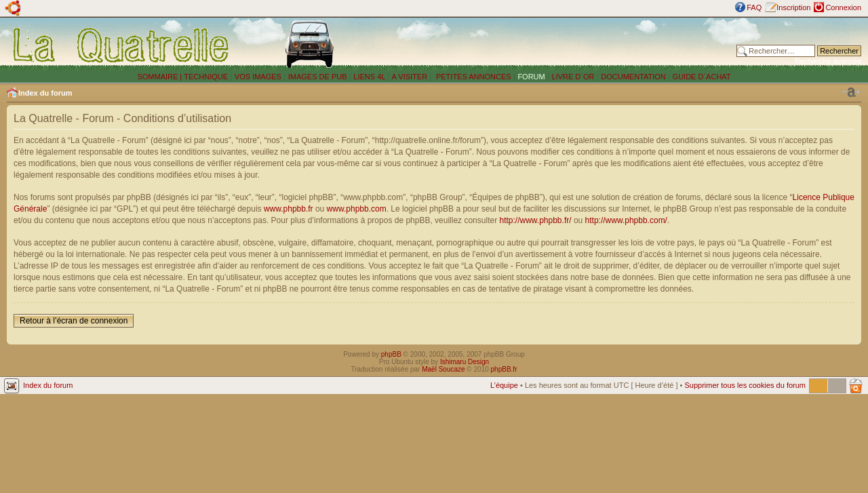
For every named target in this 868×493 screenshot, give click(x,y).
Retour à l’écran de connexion (74, 321)
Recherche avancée (828, 61)
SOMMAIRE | (160, 77)
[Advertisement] (558, 44)
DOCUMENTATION (633, 77)
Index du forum (45, 93)
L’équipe (504, 385)
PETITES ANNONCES (473, 77)
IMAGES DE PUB (318, 77)
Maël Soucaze (443, 369)
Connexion (843, 7)
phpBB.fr (504, 369)
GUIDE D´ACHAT (702, 77)
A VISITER (410, 77)
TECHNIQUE (206, 77)
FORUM (531, 77)
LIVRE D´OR (573, 77)
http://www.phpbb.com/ (626, 220)
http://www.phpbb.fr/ (535, 220)
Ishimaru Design (465, 362)
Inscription (793, 7)
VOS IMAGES (258, 77)
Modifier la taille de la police (851, 92)
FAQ (754, 7)
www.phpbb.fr (289, 209)
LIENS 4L (370, 77)
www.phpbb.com (357, 209)
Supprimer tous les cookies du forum (745, 385)
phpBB (391, 354)
